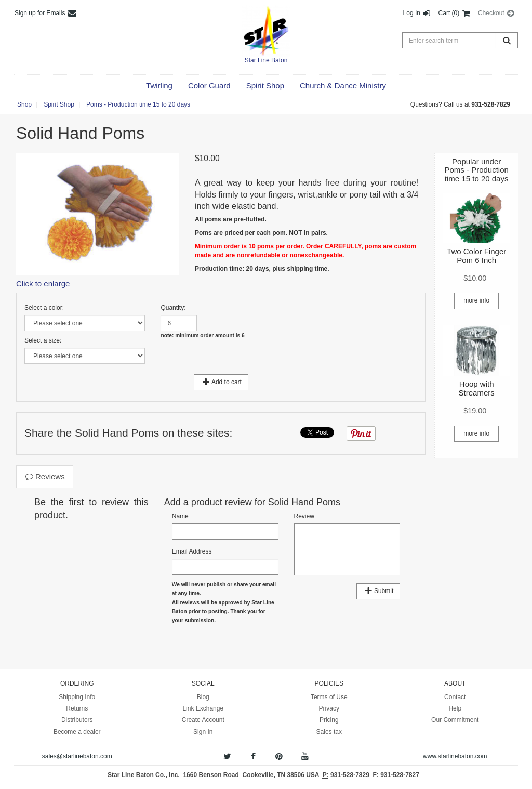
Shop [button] (24, 104)
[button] (159, 86)
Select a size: (43, 340)
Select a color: (44, 308)
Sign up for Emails (46, 13)
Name (180, 516)
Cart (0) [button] (455, 13)
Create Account (203, 720)
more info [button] (476, 300)
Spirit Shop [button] (59, 104)
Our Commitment (455, 720)
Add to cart (221, 382)
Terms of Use (329, 697)
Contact (455, 697)
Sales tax (329, 732)
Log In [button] (417, 13)
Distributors (77, 720)
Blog (203, 697)
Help (455, 708)
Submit (378, 591)
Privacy (329, 708)
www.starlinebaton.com (455, 756)
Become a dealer (77, 732)
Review (304, 516)
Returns (77, 708)
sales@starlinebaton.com (77, 756)
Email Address (192, 551)
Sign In (203, 732)
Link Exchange (203, 708)
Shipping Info (77, 697)
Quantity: (173, 308)
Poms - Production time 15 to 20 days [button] (138, 104)
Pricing (329, 720)
